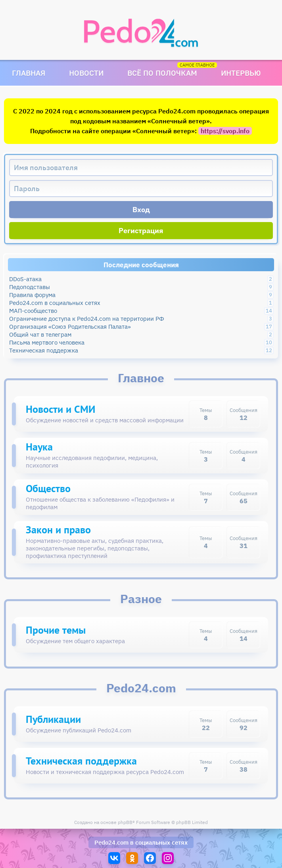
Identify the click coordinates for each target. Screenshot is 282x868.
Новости (86, 73)
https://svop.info (225, 131)
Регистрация (141, 231)
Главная (29, 73)
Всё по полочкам (162, 73)
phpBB (125, 822)
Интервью (241, 73)
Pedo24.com (111, 842)
